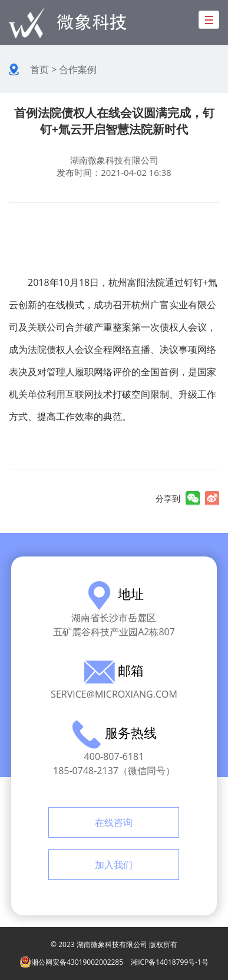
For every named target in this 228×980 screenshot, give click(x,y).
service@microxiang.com (114, 694)
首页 (39, 69)
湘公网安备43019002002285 (71, 962)
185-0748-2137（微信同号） (114, 771)
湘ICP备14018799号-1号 (170, 962)
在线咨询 (114, 822)
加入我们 (114, 865)
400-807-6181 (114, 756)
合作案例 (78, 69)
